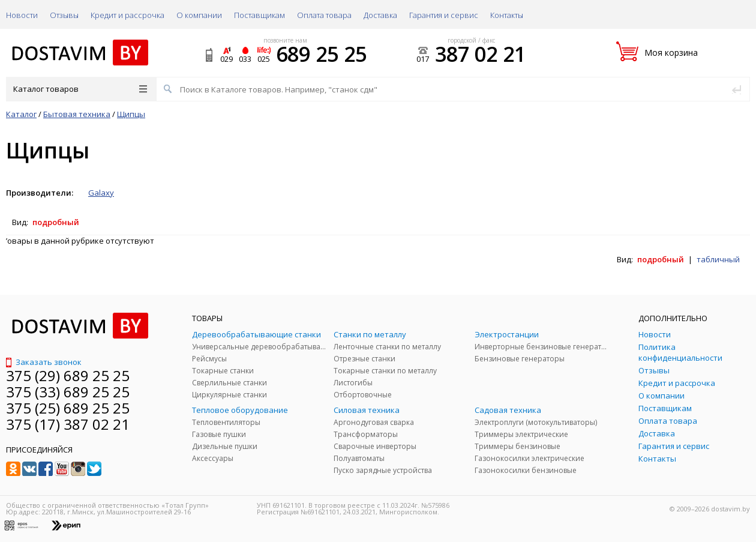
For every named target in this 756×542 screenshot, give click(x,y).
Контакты (507, 15)
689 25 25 (321, 54)
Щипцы (131, 114)
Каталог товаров (80, 89)
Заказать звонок (44, 362)
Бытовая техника (77, 114)
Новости (22, 15)
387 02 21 (480, 54)
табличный (718, 259)
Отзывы (64, 15)
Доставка (380, 15)
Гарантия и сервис (444, 15)
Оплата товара (324, 15)
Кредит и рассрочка (127, 15)
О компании (199, 15)
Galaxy (101, 193)
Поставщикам (259, 15)
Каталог (21, 114)
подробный (56, 222)
